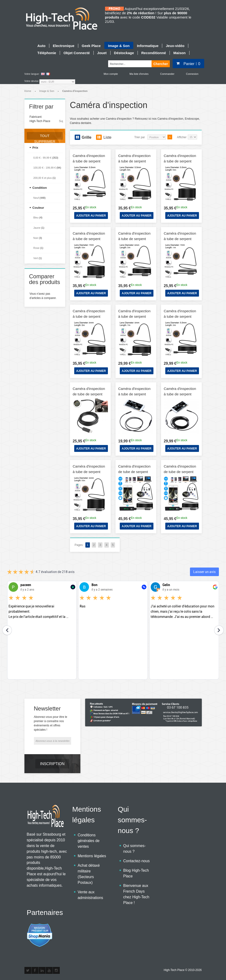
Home (28, 91)
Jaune (37, 228)
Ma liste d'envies (139, 74)
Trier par (140, 137)
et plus (43, 178)
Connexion (192, 74)
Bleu (36, 218)
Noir (36, 238)
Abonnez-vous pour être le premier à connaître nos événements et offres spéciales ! (51, 723)
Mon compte (111, 74)
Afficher (182, 137)
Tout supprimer (45, 137)
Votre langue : (32, 74)
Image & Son (47, 91)
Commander (167, 74)
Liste (104, 137)
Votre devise (32, 81)
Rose (36, 248)
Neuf (36, 198)
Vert (36, 258)
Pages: (79, 545)
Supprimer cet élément (61, 121)
